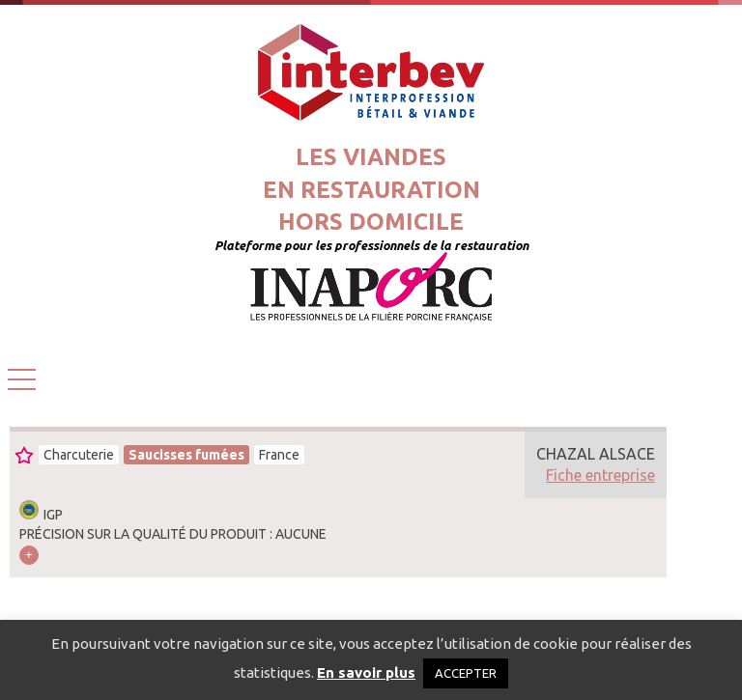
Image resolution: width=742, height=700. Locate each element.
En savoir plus (366, 672)
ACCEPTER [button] (466, 673)
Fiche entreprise (600, 475)
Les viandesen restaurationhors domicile (371, 189)
